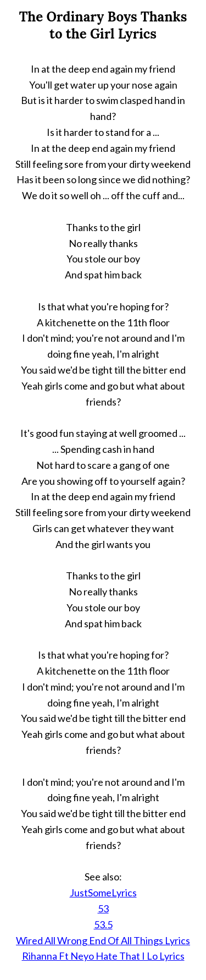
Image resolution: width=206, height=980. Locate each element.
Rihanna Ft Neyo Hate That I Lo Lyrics (103, 956)
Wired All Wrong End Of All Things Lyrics (103, 940)
